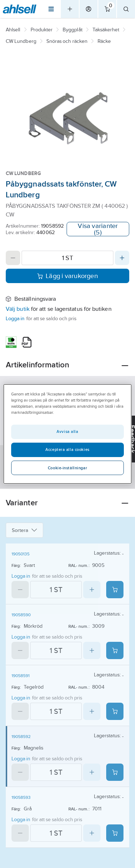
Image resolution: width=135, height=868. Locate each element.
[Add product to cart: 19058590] (115, 650)
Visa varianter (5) (98, 229)
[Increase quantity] (122, 258)
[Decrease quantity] (13, 258)
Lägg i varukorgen (67, 276)
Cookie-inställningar (67, 468)
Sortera (24, 530)
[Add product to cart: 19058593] (115, 833)
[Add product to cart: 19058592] (115, 772)
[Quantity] (67, 258)
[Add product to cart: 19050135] (115, 590)
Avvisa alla (67, 431)
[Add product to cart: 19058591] (115, 711)
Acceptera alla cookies (67, 449)
